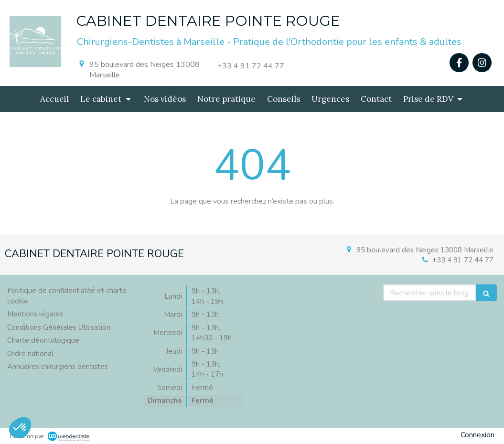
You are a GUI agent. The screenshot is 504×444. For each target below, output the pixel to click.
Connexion (477, 435)
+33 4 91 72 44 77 (463, 260)
